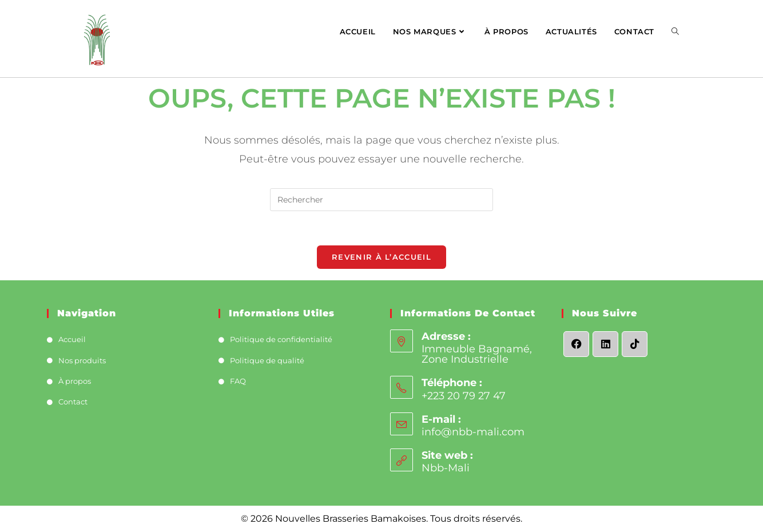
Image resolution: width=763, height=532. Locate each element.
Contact (73, 402)
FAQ (238, 381)
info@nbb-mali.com (473, 432)
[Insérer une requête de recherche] (381, 200)
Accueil (72, 339)
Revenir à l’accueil (381, 257)
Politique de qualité (267, 360)
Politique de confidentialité (281, 339)
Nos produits (82, 360)
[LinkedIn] (605, 344)
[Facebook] (576, 344)
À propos (75, 381)
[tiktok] (635, 344)
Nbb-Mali (446, 468)
